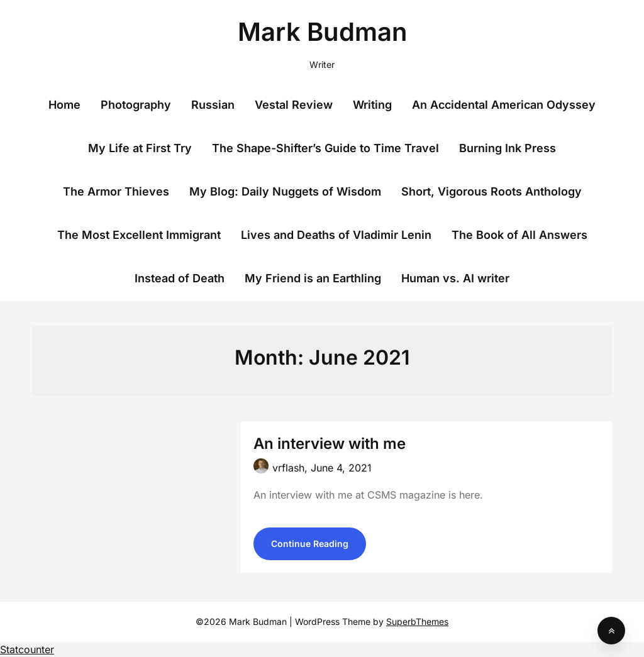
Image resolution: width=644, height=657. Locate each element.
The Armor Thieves (116, 191)
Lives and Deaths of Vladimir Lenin (336, 235)
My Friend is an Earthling (313, 278)
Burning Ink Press (508, 148)
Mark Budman (322, 32)
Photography (136, 105)
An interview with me (330, 444)
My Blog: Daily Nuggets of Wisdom (285, 191)
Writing (372, 105)
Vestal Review (294, 105)
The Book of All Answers (519, 235)
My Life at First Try (140, 148)
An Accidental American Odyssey (504, 105)
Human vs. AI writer (455, 278)
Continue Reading (310, 544)
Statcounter (27, 649)
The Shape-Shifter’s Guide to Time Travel (325, 148)
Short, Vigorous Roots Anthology (491, 191)
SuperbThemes (417, 621)
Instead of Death (180, 278)
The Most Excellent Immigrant (139, 235)
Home (64, 105)
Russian (213, 105)
